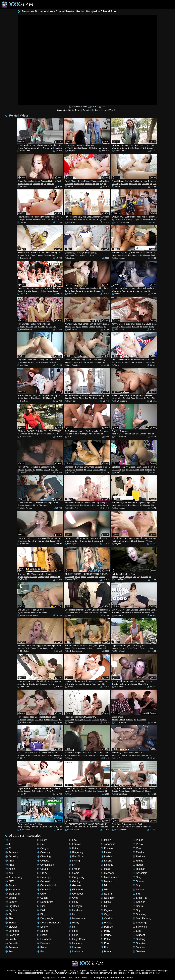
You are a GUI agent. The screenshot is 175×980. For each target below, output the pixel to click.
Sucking (139, 939)
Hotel (106, 110)
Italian (106, 840)
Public (138, 840)
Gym (73, 898)
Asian (124, 291)
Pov (99, 148)
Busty (135, 184)
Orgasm (47, 470)
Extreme (44, 943)
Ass (22, 148)
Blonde (40, 148)
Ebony (133, 398)
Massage (147, 255)
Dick (53, 148)
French (75, 869)
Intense (75, 947)
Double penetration (39, 291)
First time (88, 505)
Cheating (41, 577)
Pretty (106, 952)
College (43, 434)
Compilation (137, 220)
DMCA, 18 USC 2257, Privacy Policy (90, 977)
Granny (27, 827)
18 (18, 148)
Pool (60, 827)
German (150, 148)
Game (74, 873)
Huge (74, 935)
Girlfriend (76, 890)
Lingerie (107, 865)
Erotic (42, 935)
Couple (38, 362)
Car (33, 362)
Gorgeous (76, 894)
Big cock (21, 255)
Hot (115, 110)
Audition (27, 148)
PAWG (106, 923)
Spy (137, 910)
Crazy (42, 873)
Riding (138, 861)
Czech (42, 898)
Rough (99, 220)
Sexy (137, 877)
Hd (102, 110)
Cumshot (47, 148)
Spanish (139, 902)
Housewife (93, 827)
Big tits (71, 110)
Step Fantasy (142, 918)
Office (106, 902)
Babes (11, 885)
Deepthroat (39, 720)
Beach (11, 898)
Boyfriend (40, 255)
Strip (137, 931)
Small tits (51, 184)
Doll (76, 220)
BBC (10, 881)
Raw (137, 848)
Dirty (139, 577)
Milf (155, 220)
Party (106, 931)
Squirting (139, 914)
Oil (105, 470)
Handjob (47, 720)
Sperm (138, 906)
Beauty (11, 902)
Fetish (49, 291)
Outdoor (107, 918)
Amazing (12, 857)
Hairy (74, 902)
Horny (74, 923)
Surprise (139, 943)
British (11, 939)
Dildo (95, 398)
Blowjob (79, 110)
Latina (95, 148)
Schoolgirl (140, 873)
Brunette (87, 110)
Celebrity (44, 852)
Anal (124, 470)
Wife (56, 470)
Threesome (44, 505)
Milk (105, 890)
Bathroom (13, 894)
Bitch (10, 914)
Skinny (99, 362)
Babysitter (68, 398)
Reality (104, 148)
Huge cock (77, 939)
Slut (103, 827)
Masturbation (98, 470)
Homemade (77, 918)
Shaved (148, 791)
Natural (107, 894)
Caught (70, 148)
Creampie (28, 184)
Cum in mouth (47, 885)
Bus (130, 184)
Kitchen (107, 848)
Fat (41, 952)
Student (139, 935)
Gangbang (77, 877)
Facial (42, 947)
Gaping (75, 881)
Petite (49, 791)
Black (33, 255)
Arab (114, 612)
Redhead (92, 220)
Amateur (118, 148)
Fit (72, 865)
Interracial (40, 470)
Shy (137, 885)
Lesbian (107, 857)
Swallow (139, 947)
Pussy (152, 327)
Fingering (76, 852)
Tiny (102, 184)
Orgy (56, 827)
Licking (146, 327)
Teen (97, 184)
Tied (107, 755)
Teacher (139, 952)
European (44, 939)
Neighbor (108, 898)
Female (75, 844)
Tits (111, 110)
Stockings (140, 923)
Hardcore (96, 110)
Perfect (107, 935)
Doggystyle (45, 918)
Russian (139, 869)
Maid (105, 869)
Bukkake (12, 947)
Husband (76, 943)
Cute (41, 894)
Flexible (128, 327)
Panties (107, 927)
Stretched (140, 927)
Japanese (108, 844)
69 (66, 434)
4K (105, 184)
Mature (93, 362)
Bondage (74, 755)
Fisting (74, 861)
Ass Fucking (116, 755)
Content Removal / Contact (121, 977)
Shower (148, 612)
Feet (76, 255)
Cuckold (43, 881)
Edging (43, 931)
